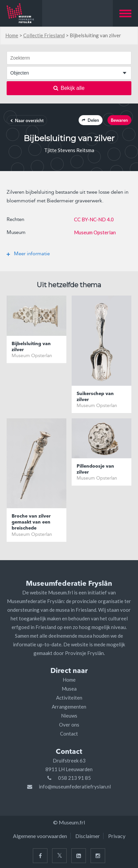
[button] (125, 13)
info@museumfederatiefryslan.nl (75, 786)
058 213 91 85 (74, 778)
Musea (69, 689)
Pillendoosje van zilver (95, 469)
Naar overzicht (27, 121)
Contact (69, 734)
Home (12, 35)
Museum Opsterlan (95, 232)
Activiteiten (69, 698)
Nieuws (69, 716)
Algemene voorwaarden (40, 836)
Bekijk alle (69, 88)
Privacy (117, 836)
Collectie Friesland (44, 35)
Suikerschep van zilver (95, 397)
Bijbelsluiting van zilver (31, 347)
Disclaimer (88, 836)
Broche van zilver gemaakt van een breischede (31, 522)
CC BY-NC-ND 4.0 (94, 219)
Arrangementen (69, 707)
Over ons (69, 725)
